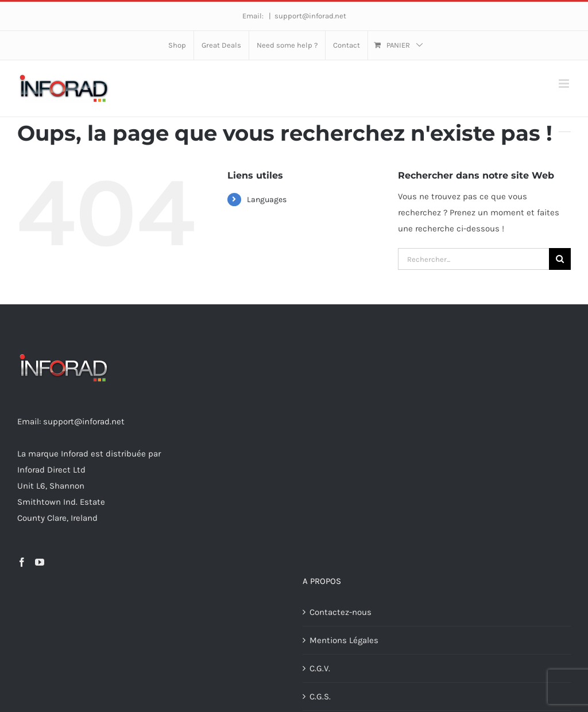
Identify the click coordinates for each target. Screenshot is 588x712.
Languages (267, 200)
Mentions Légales (344, 640)
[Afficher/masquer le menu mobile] (565, 84)
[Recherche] (560, 259)
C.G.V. (320, 668)
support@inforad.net (310, 16)
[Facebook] (22, 562)
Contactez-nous (341, 612)
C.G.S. (320, 696)
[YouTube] (40, 562)
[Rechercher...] (473, 259)
